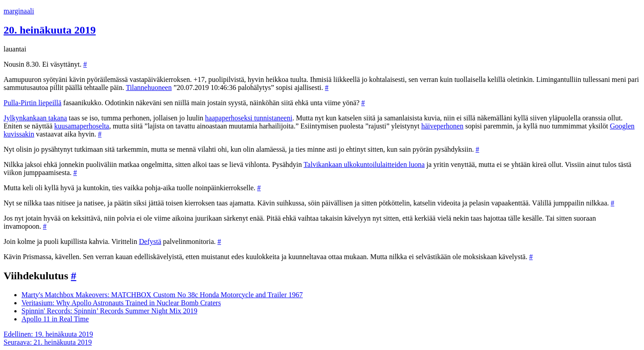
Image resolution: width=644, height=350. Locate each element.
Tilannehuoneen (149, 87)
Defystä (150, 241)
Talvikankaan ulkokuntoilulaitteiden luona (364, 164)
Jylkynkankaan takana (35, 118)
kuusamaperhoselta (82, 126)
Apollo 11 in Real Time (55, 319)
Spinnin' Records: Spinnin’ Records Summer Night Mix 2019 (109, 311)
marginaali (19, 11)
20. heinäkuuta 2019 (50, 30)
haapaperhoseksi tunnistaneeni (249, 118)
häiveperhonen (442, 126)
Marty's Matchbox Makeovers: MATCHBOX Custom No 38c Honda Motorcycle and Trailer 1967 (162, 295)
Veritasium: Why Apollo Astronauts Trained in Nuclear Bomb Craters (121, 303)
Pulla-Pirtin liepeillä (32, 103)
